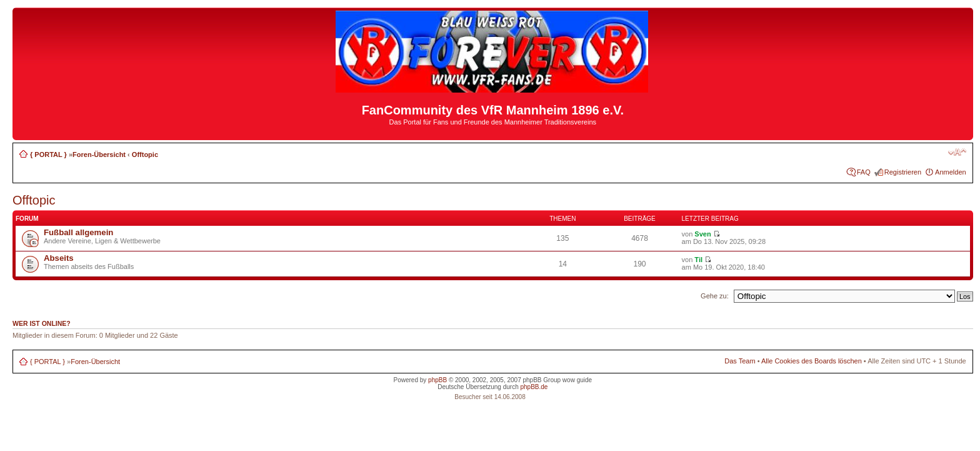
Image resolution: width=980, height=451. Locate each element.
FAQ (864, 172)
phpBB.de (534, 387)
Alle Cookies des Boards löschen (812, 361)
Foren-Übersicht (99, 155)
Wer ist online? (42, 323)
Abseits (59, 258)
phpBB (437, 380)
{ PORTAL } (48, 155)
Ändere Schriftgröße (957, 152)
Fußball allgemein (78, 232)
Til (698, 260)
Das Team (740, 361)
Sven (702, 234)
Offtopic (145, 155)
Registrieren (903, 172)
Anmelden (951, 172)
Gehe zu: (715, 296)
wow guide (577, 380)
